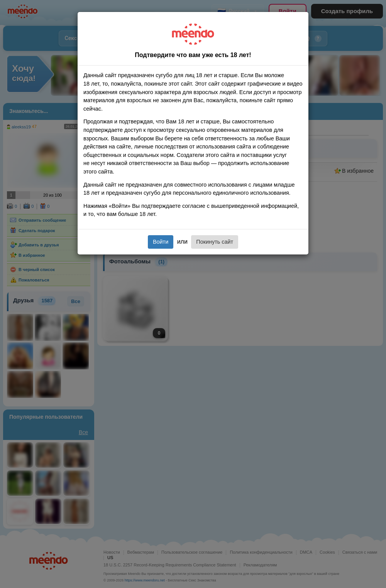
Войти (161, 242)
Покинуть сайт (215, 242)
